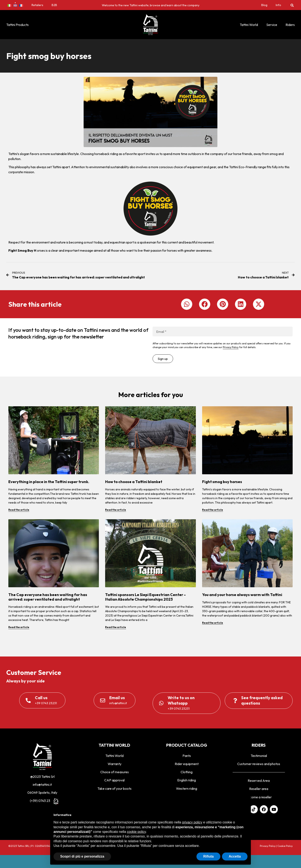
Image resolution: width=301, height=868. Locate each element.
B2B (54, 5)
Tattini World (249, 25)
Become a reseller (259, 797)
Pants (187, 756)
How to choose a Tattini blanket (134, 482)
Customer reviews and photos (259, 764)
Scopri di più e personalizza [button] (82, 856)
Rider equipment (187, 764)
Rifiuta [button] (208, 856)
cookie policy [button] (136, 832)
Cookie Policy (285, 846)
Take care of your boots (114, 789)
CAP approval (114, 780)
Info (278, 5)
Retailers (37, 5)
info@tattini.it (42, 785)
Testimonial (259, 756)
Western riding (187, 789)
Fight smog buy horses (222, 482)
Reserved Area (259, 781)
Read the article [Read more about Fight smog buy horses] (213, 510)
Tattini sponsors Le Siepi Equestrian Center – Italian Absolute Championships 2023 (145, 597)
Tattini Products (17, 25)
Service (272, 25)
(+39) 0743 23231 (42, 801)
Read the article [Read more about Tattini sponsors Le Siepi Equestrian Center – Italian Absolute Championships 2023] (116, 627)
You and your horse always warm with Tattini (242, 595)
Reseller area (259, 789)
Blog (264, 5)
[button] (292, 5)
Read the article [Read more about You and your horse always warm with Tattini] (213, 623)
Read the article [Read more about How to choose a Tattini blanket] (116, 510)
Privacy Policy (231, 347)
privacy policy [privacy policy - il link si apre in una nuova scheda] (192, 822)
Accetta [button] (235, 856)
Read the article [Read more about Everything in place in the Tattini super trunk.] (19, 510)
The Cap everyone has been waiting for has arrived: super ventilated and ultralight (48, 597)
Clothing (187, 772)
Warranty (115, 764)
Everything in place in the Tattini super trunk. (49, 482)
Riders (290, 25)
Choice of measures (115, 772)
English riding (187, 780)
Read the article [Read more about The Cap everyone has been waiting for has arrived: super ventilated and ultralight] (19, 627)
